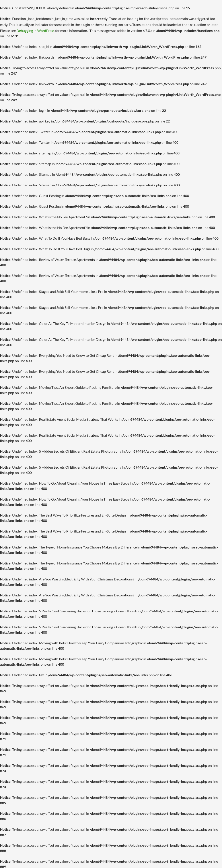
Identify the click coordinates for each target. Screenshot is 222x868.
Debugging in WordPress (35, 29)
